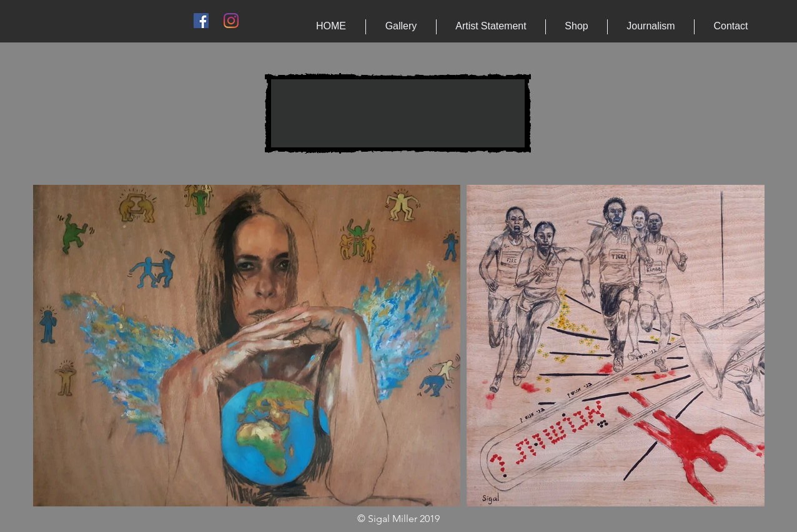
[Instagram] (231, 21)
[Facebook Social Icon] (201, 21)
